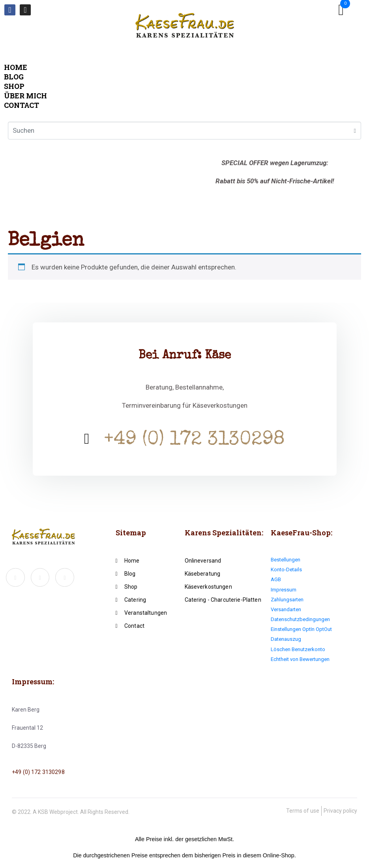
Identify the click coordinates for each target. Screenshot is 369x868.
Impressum (284, 590)
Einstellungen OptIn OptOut (301, 629)
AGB (276, 579)
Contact (22, 105)
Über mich (25, 96)
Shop (14, 86)
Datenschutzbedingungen (300, 619)
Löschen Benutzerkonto (298, 649)
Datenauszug (286, 639)
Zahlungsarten (287, 600)
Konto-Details (286, 570)
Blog (14, 77)
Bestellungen (286, 560)
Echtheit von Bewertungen (300, 659)
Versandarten (286, 609)
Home (16, 67)
